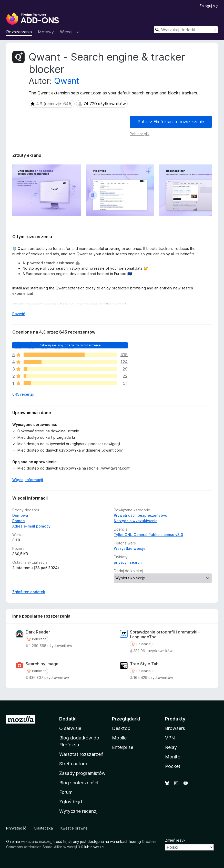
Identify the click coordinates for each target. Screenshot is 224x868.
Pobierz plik (140, 134)
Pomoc (18, 521)
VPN (170, 738)
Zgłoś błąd (71, 802)
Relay (171, 747)
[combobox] (186, 30)
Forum (66, 792)
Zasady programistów (82, 773)
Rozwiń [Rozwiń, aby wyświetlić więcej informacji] (19, 314)
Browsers (175, 728)
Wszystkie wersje (130, 548)
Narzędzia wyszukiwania (136, 521)
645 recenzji (23, 394)
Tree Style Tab (144, 664)
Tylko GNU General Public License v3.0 (148, 535)
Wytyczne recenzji (79, 811)
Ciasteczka (43, 828)
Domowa (20, 515)
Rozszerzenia (19, 32)
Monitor (174, 757)
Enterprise (123, 747)
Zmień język (175, 840)
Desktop (121, 728)
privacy (120, 562)
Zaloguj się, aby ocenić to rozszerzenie (70, 345)
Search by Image (42, 664)
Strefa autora (73, 764)
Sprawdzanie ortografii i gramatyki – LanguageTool (165, 635)
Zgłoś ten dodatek (29, 592)
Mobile (119, 738)
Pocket (173, 766)
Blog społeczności (79, 783)
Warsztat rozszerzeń (81, 754)
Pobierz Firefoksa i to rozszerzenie (171, 122)
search (136, 562)
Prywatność (16, 828)
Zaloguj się (209, 6)
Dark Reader (38, 632)
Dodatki (68, 719)
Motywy (46, 32)
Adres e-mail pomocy (31, 526)
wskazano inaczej (36, 841)
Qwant (67, 81)
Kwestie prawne (74, 828)
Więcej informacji (28, 480)
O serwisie (70, 728)
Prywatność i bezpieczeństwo (141, 515)
